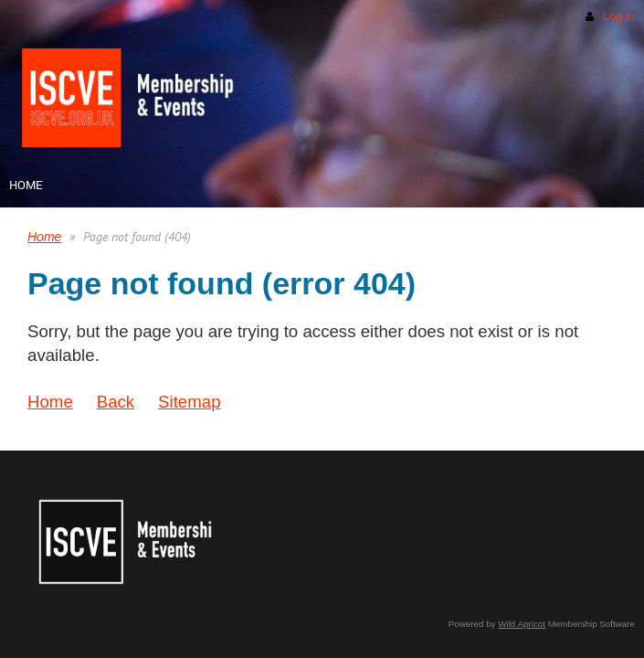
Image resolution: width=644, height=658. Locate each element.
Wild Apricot (522, 624)
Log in (619, 16)
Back (116, 402)
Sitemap (189, 402)
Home (44, 237)
